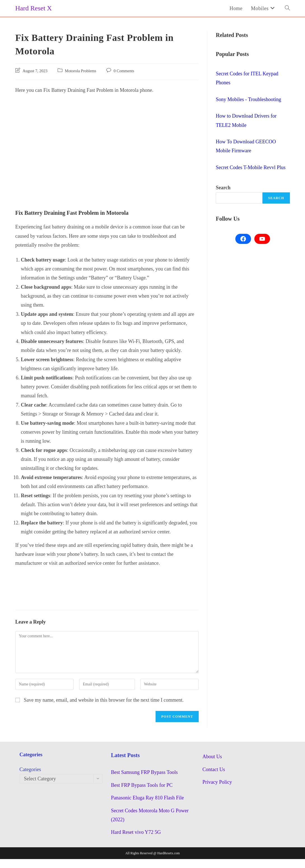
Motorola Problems (81, 71)
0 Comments (124, 71)
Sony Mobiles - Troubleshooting (248, 99)
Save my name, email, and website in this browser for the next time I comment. (104, 700)
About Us (212, 757)
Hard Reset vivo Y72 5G (136, 832)
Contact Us (214, 769)
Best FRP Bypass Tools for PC (142, 785)
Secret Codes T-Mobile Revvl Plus (251, 167)
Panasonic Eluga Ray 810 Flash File (147, 798)
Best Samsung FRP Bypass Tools (144, 772)
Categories (30, 769)
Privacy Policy (217, 782)
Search (223, 188)
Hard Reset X (34, 8)
